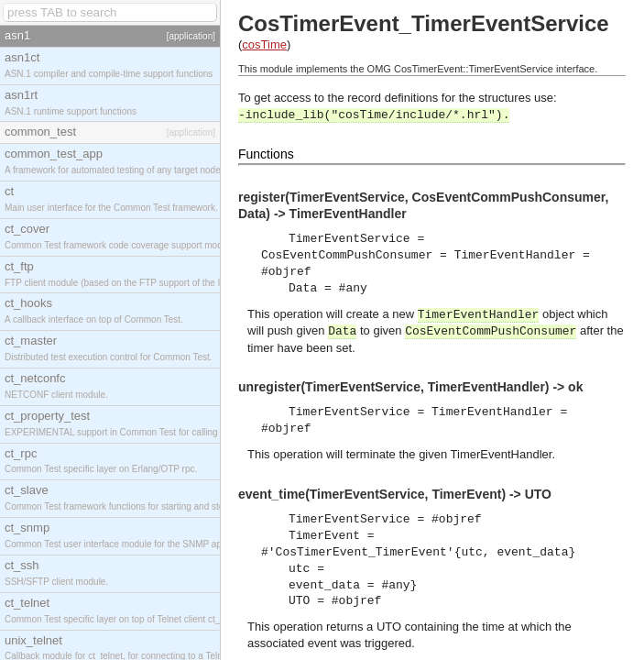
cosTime (264, 44)
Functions (266, 154)
